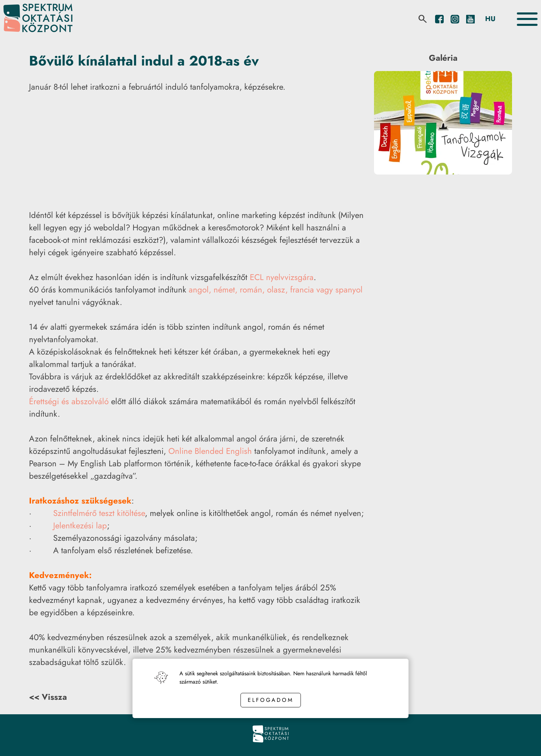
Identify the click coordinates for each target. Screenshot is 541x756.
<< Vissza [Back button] (48, 697)
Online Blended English (210, 451)
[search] (423, 19)
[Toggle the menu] (527, 19)
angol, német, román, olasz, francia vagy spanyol (276, 290)
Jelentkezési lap (80, 525)
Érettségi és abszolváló (69, 401)
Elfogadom (271, 700)
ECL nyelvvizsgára (282, 277)
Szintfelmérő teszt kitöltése (99, 513)
